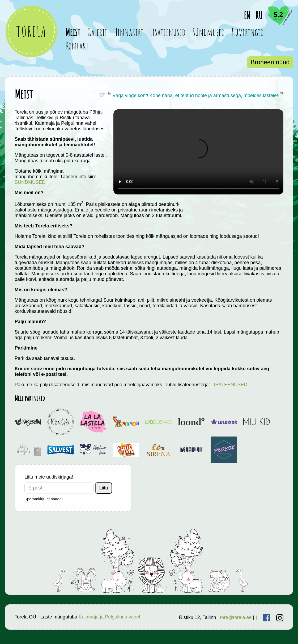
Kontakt (77, 46)
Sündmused (208, 32)
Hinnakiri (129, 32)
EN (247, 15)
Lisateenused (168, 32)
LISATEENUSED (229, 385)
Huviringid (248, 32)
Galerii (97, 32)
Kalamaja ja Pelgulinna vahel (109, 617)
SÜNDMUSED (30, 182)
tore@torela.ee (236, 617)
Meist (73, 32)
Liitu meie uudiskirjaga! (49, 477)
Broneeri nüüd (270, 62)
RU (259, 15)
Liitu (104, 488)
